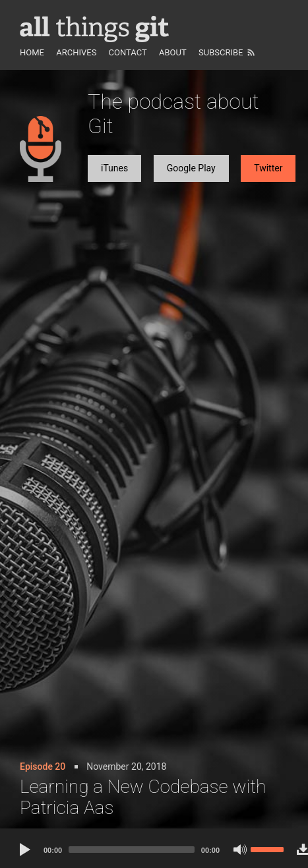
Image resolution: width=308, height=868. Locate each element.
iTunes (114, 168)
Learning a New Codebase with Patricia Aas (143, 797)
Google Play (191, 168)
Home (32, 52)
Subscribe (221, 52)
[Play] (26, 850)
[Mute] (240, 850)
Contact (128, 52)
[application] (152, 848)
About (173, 52)
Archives (76, 52)
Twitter (268, 168)
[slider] (132, 850)
